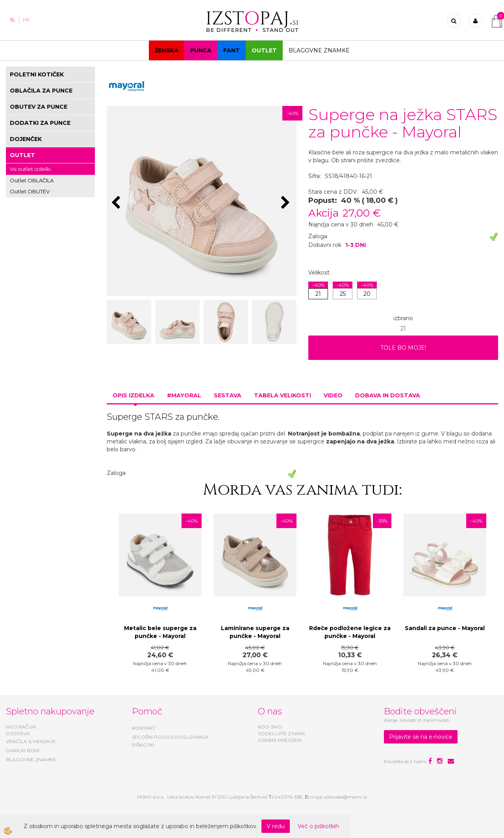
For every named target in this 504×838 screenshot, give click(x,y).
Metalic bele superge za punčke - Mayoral (160, 632)
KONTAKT (144, 728)
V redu (276, 826)
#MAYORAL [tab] (184, 395)
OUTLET (264, 50)
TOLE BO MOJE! (403, 348)
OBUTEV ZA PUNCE (39, 107)
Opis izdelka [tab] (133, 395)
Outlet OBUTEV (30, 191)
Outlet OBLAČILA (32, 180)
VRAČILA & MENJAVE (31, 741)
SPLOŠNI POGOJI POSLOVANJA (170, 737)
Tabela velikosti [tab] (283, 395)
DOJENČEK (26, 139)
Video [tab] (333, 395)
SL (12, 20)
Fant (232, 50)
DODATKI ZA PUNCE (40, 123)
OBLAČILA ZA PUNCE (41, 91)
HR (26, 20)
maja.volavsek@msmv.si (339, 797)
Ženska (167, 50)
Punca (201, 50)
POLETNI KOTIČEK (37, 74)
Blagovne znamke (319, 50)
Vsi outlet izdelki (30, 169)
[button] (286, 203)
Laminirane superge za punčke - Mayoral (255, 632)
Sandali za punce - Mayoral (445, 628)
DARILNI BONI (23, 750)
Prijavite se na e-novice (421, 737)
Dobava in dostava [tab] (388, 395)
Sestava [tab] (228, 395)
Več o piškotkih (318, 826)
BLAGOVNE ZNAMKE (31, 759)
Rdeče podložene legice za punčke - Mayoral (350, 632)
